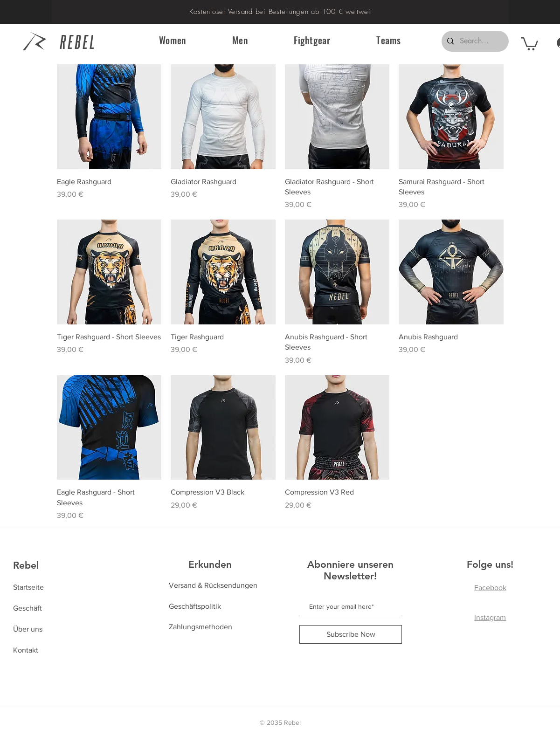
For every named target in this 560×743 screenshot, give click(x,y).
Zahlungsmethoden (200, 627)
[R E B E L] (82, 41)
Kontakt (26, 650)
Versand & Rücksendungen (213, 585)
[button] (173, 40)
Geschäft (28, 608)
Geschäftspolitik (195, 606)
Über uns (28, 629)
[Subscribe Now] (351, 634)
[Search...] (474, 41)
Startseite (28, 587)
